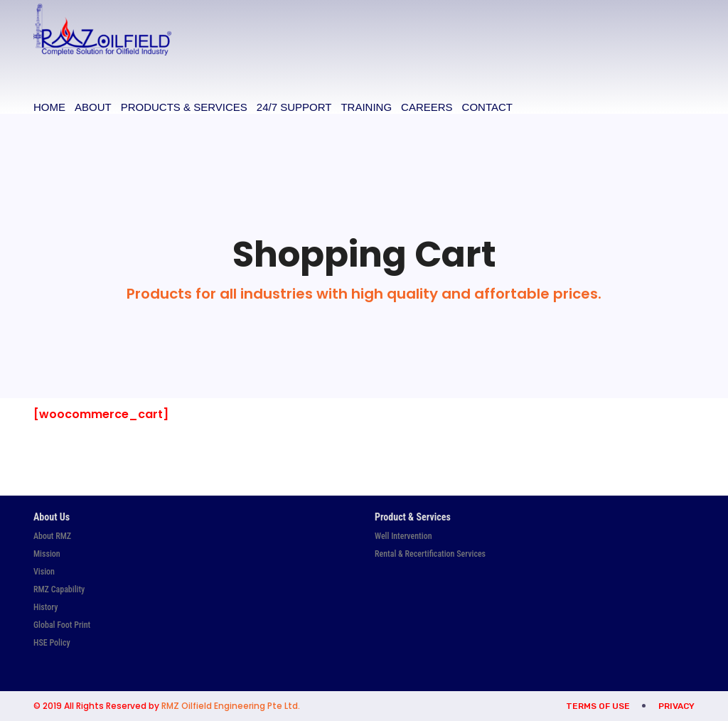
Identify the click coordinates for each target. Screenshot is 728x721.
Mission (47, 554)
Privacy (676, 706)
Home (49, 107)
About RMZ (52, 536)
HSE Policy (52, 643)
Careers (427, 107)
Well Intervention (403, 536)
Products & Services (184, 107)
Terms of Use (598, 706)
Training (366, 107)
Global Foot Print (62, 625)
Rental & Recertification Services (430, 554)
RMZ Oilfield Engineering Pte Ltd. (231, 706)
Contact (487, 107)
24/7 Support (294, 107)
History (45, 607)
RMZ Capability (59, 589)
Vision (44, 572)
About (93, 107)
